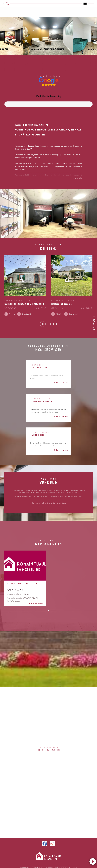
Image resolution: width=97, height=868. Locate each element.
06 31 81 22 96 (15, 590)
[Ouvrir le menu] (85, 4)
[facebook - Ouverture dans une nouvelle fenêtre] (45, 844)
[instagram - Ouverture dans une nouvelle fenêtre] (52, 844)
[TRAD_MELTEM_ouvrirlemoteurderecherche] (7, 4)
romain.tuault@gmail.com (18, 595)
